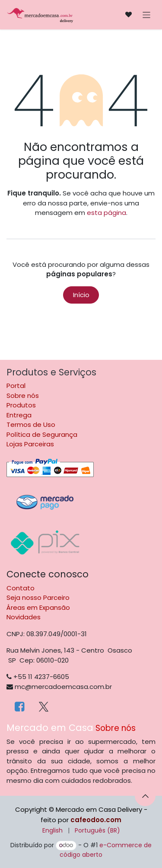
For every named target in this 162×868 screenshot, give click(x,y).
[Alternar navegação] (147, 14)
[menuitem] (52, 831)
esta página (106, 213)
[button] (145, 796)
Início (81, 295)
